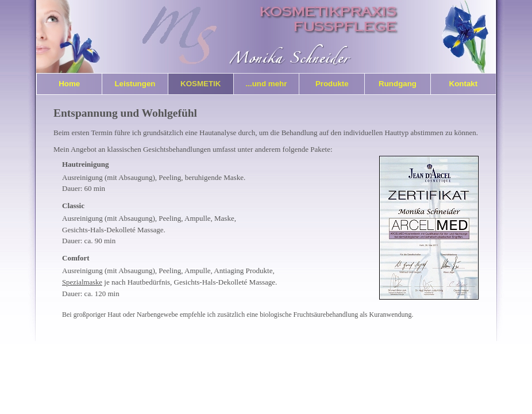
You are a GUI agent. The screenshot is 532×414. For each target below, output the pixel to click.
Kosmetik (201, 84)
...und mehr (267, 84)
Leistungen (135, 84)
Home (69, 84)
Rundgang (398, 84)
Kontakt (464, 84)
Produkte (332, 84)
